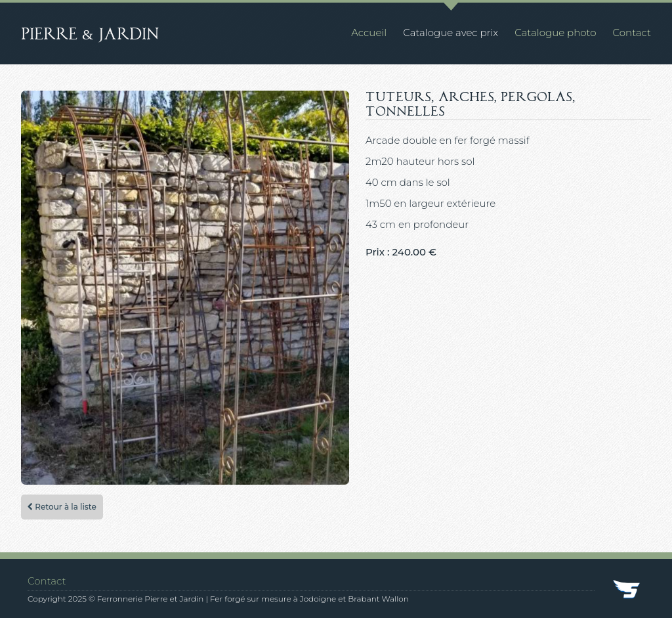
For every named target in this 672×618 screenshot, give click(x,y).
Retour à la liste (62, 507)
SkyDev (627, 590)
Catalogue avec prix (451, 33)
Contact (632, 33)
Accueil (369, 33)
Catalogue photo (555, 33)
